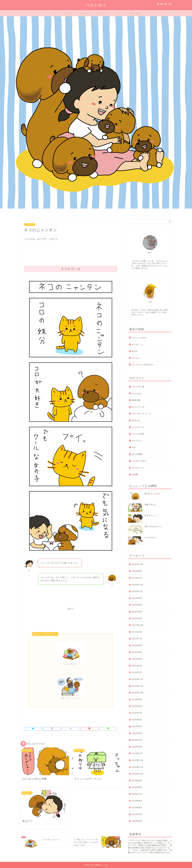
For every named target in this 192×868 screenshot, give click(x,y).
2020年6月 (137, 720)
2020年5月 (137, 726)
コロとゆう (96, 5)
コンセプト (68, 13)
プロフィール (85, 13)
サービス (119, 13)
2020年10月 (138, 693)
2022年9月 (137, 605)
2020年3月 (137, 740)
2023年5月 (137, 598)
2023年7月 (137, 591)
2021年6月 (137, 645)
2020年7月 (137, 713)
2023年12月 (138, 585)
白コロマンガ (138, 407)
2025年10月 (138, 564)
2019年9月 (137, 780)
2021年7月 (137, 639)
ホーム (54, 13)
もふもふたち (103, 13)
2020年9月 (137, 699)
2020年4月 (137, 733)
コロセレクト (138, 468)
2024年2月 (137, 578)
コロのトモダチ (139, 461)
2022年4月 (137, 618)
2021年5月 (137, 652)
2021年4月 (137, 659)
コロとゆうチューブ (141, 414)
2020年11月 (138, 686)
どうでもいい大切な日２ (143, 365)
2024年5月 (137, 571)
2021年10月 (138, 625)
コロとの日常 (138, 434)
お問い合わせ (135, 13)
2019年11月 (138, 767)
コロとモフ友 (138, 387)
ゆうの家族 (137, 454)
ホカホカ (136, 358)
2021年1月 (137, 672)
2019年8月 (137, 787)
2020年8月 (137, 706)
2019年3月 (137, 821)
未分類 (135, 474)
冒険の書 (136, 400)
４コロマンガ (30, 225)
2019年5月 (137, 807)
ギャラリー (137, 441)
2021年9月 (137, 632)
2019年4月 (137, 814)
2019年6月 (137, 801)
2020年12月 (138, 679)
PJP (134, 447)
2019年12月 (138, 760)
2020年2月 (137, 747)
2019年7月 (137, 794)
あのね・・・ (138, 351)
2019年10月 (138, 774)
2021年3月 (137, 666)
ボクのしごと (138, 345)
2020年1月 (137, 753)
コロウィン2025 (139, 338)
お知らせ (136, 420)
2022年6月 (137, 612)
